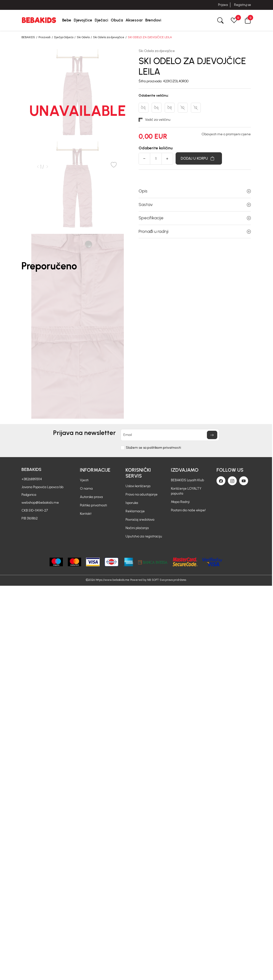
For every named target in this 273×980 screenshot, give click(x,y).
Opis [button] (195, 191)
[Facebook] (221, 481)
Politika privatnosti (93, 505)
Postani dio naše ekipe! (188, 510)
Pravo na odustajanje (142, 494)
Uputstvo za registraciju (144, 536)
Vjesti (84, 480)
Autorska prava (91, 497)
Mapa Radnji (180, 502)
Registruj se (243, 5)
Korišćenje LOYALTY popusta (186, 491)
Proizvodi (45, 37)
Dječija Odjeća (64, 37)
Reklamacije (135, 511)
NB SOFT (153, 580)
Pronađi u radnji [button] (195, 231)
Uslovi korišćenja (138, 486)
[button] (248, 20)
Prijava (223, 5)
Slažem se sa (153, 448)
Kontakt (86, 514)
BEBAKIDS (28, 37)
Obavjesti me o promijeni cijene (226, 134)
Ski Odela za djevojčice (109, 37)
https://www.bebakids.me (113, 580)
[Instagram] (232, 481)
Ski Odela (83, 37)
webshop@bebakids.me (40, 503)
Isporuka (132, 503)
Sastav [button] (195, 205)
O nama (86, 489)
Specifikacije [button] (195, 218)
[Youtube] (244, 481)
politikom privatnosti (164, 448)
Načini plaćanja (137, 528)
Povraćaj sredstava (140, 520)
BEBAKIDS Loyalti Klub (187, 480)
